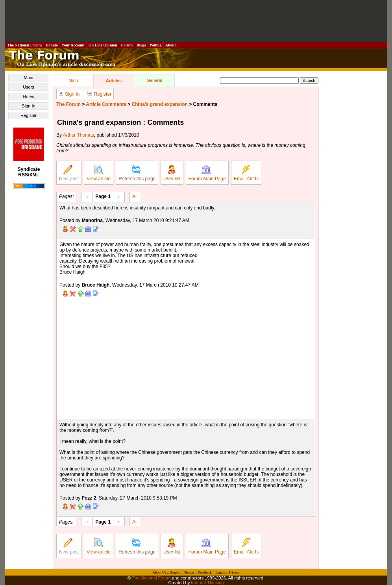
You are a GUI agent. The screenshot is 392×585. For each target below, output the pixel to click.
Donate (52, 45)
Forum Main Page (207, 173)
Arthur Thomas (79, 135)
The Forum (68, 104)
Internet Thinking (207, 583)
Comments (205, 104)
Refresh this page (137, 173)
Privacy (234, 572)
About (171, 45)
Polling (156, 45)
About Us (160, 572)
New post (69, 173)
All (135, 196)
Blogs (141, 45)
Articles (114, 81)
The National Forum (25, 45)
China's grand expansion (160, 104)
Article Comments (106, 104)
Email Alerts (246, 173)
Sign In (28, 106)
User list (172, 173)
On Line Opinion (103, 45)
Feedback (205, 572)
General (154, 80)
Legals (220, 572)
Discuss (189, 572)
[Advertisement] (196, 21)
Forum (127, 45)
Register (29, 115)
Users (29, 87)
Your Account (73, 45)
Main (29, 78)
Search (175, 572)
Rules (28, 96)
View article (99, 173)
